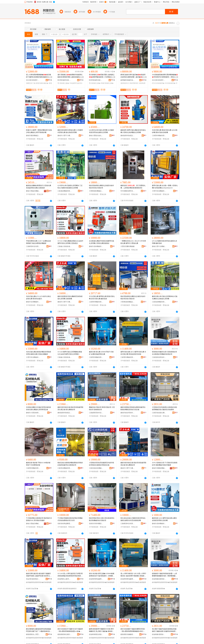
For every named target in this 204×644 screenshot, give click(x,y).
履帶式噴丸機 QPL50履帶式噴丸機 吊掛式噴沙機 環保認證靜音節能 (133, 353)
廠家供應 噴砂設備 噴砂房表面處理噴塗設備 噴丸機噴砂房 (133, 464)
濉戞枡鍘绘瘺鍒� (42, 83)
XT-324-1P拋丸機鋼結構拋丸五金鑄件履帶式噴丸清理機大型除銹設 (70, 242)
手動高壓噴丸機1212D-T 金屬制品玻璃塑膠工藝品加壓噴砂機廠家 (38, 242)
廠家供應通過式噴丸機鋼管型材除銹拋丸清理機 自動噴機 (70, 298)
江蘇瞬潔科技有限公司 (33, 246)
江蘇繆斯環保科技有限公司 (96, 413)
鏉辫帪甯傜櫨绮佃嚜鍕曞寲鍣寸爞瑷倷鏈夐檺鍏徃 (128, 80)
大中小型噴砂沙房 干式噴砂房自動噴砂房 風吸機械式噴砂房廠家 (165, 464)
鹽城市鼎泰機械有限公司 (96, 246)
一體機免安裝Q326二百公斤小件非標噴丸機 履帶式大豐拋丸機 (133, 242)
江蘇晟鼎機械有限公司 (65, 191)
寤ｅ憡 (50, 77)
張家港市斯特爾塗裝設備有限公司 (96, 524)
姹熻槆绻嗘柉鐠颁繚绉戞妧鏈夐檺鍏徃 (96, 634)
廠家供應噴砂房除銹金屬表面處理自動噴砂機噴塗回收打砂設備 (133, 408)
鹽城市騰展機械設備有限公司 (33, 136)
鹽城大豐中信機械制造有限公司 (159, 246)
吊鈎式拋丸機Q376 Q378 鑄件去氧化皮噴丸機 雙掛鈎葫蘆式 (38, 298)
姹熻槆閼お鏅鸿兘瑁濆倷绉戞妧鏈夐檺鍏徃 (65, 579)
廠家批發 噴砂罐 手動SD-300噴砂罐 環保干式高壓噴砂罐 (38, 464)
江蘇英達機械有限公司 (65, 468)
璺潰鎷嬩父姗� (63, 83)
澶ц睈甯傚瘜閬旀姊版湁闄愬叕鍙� (33, 579)
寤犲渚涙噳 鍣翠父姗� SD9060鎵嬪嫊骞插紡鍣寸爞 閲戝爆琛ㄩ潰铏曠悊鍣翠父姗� (102, 575)
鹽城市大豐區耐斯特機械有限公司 (33, 413)
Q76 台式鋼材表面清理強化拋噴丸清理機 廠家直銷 (164, 242)
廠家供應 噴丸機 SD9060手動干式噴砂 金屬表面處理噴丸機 (101, 353)
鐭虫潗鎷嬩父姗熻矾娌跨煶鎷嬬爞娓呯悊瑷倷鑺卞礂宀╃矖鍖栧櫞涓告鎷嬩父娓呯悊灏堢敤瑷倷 (39, 630)
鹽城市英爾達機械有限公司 (159, 468)
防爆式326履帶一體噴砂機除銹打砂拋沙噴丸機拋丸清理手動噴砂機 (39, 131)
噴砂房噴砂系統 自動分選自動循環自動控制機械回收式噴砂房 (102, 519)
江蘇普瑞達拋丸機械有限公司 (159, 413)
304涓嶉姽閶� (170, 83)
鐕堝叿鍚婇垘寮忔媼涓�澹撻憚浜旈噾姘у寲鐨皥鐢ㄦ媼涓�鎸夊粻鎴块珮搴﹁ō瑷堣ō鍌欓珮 (133, 76)
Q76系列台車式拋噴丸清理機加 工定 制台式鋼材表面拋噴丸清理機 (70, 187)
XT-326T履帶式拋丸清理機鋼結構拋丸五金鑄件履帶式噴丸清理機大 (70, 353)
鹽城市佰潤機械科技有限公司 (33, 302)
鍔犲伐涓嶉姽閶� (158, 83)
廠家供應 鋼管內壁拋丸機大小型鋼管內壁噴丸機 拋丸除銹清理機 (70, 131)
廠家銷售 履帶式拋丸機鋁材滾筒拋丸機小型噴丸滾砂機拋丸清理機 (133, 131)
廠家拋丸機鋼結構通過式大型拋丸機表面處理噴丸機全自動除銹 (39, 187)
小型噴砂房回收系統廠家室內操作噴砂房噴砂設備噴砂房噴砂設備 (101, 464)
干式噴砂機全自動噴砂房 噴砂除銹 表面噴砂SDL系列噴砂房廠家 (39, 519)
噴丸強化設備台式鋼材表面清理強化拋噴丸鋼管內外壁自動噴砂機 (133, 519)
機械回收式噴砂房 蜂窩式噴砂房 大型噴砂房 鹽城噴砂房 (102, 408)
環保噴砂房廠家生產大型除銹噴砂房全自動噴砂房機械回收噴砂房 (164, 353)
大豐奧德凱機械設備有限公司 (96, 191)
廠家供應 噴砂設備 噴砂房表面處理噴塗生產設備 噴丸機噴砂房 (70, 408)
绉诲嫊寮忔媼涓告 (76, 83)
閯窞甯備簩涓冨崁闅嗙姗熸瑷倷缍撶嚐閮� (65, 80)
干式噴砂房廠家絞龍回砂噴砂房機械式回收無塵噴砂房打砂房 (70, 519)
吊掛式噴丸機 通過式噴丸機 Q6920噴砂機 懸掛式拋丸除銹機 (165, 131)
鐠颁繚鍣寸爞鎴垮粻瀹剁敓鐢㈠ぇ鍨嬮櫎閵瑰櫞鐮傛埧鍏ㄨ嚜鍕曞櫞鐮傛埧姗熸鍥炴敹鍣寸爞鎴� (164, 575)
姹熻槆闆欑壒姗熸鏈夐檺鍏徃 (96, 579)
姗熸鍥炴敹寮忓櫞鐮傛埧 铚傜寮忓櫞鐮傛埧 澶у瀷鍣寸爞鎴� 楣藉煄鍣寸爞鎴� (101, 630)
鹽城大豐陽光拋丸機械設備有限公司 (96, 136)
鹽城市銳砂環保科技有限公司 (128, 413)
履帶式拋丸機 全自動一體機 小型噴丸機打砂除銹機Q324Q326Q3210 (165, 187)
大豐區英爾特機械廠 (127, 246)
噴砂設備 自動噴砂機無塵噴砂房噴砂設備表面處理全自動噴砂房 (70, 464)
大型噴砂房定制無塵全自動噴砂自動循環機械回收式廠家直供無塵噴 (164, 408)
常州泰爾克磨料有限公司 (128, 191)
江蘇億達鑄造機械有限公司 (96, 468)
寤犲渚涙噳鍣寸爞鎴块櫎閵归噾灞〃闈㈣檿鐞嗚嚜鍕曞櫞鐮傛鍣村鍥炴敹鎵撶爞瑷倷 (133, 630)
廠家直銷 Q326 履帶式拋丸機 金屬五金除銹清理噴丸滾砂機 (164, 519)
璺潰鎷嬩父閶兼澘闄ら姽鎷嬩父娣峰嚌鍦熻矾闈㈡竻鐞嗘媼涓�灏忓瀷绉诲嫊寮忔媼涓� (102, 76)
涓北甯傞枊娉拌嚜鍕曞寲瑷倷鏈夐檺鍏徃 (33, 80)
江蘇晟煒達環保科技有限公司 (159, 357)
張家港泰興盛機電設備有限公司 (65, 524)
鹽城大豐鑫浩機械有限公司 (33, 191)
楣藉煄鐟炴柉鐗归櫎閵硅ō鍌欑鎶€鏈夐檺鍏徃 (65, 634)
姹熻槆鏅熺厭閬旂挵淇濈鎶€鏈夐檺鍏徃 (159, 579)
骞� (50, 80)
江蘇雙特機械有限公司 (159, 136)
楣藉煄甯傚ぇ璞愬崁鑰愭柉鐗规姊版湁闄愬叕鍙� (33, 634)
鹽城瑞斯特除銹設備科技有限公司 (128, 136)
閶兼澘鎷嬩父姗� (107, 83)
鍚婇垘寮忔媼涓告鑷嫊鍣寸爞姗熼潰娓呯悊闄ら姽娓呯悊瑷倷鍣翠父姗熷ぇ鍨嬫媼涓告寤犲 (39, 575)
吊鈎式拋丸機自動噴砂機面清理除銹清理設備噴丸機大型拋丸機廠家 (39, 353)
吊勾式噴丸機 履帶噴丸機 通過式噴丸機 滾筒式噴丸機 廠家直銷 (102, 298)
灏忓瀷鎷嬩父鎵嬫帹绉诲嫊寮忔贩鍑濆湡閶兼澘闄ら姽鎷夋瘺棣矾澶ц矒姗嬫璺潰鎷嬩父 (70, 76)
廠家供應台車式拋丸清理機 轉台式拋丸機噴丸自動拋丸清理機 (165, 298)
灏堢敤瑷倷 (125, 83)
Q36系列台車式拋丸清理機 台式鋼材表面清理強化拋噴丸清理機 (101, 131)
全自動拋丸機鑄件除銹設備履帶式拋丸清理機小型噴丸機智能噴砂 (101, 242)
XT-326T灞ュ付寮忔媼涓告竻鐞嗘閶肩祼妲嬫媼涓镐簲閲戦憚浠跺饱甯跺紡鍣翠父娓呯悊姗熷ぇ (70, 575)
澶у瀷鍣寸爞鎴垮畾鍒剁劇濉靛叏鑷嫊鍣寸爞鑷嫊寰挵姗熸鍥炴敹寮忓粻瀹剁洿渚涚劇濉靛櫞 (165, 630)
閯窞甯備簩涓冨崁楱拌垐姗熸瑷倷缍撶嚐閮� (96, 80)
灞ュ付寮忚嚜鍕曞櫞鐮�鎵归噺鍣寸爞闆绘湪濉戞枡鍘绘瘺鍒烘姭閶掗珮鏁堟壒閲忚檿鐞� (39, 76)
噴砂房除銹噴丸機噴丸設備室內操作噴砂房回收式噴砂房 (101, 187)
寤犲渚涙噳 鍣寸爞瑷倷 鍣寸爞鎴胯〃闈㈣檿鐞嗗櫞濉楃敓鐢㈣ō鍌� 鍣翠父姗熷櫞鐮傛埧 (70, 630)
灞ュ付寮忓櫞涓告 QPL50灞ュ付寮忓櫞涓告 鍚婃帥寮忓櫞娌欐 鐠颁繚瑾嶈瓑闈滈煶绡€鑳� (133, 575)
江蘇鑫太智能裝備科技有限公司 (65, 246)
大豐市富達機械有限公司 (159, 191)
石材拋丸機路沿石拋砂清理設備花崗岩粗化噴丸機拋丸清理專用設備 (39, 408)
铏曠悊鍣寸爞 (31, 83)
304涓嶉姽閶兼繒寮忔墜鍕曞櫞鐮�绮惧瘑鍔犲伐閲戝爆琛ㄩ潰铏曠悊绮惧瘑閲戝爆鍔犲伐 (165, 76)
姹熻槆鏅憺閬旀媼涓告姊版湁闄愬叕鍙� (159, 634)
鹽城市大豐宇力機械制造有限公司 (65, 136)
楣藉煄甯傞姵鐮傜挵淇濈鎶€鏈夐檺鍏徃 (128, 634)
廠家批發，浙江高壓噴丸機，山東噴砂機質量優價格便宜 (133, 187)
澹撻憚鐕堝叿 (134, 83)
